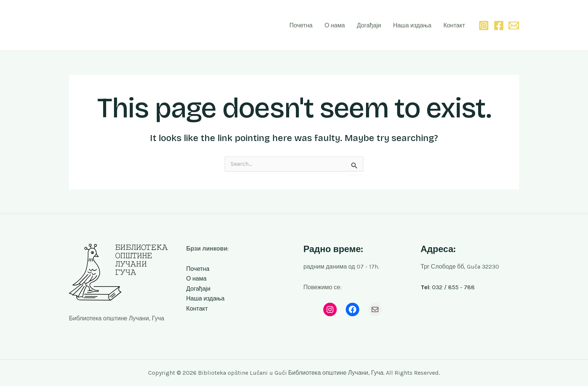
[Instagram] (484, 26)
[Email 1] (514, 26)
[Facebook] (499, 26)
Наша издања (412, 25)
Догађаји (369, 25)
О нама (334, 25)
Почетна (301, 25)
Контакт (454, 25)
